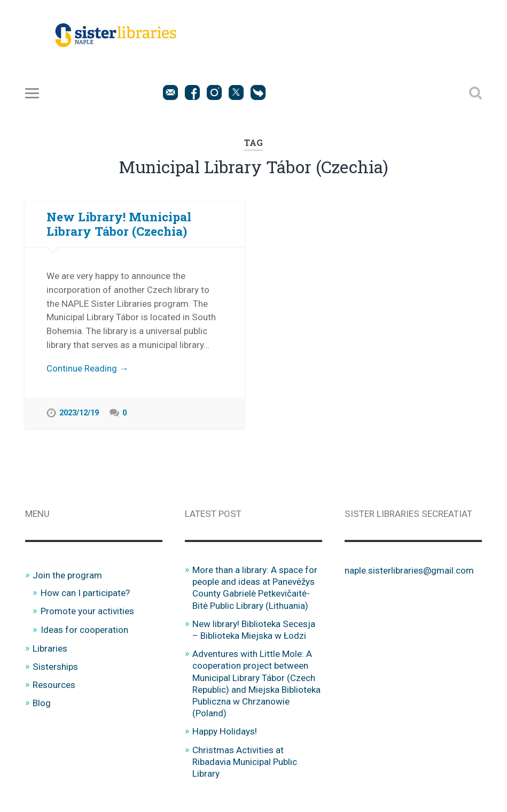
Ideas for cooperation (84, 630)
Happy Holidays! (225, 731)
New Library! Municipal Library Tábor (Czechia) (119, 224)
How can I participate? (85, 593)
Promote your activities (87, 611)
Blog (42, 703)
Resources (54, 685)
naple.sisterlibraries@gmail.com (409, 570)
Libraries (50, 648)
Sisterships (55, 667)
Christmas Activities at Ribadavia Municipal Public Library (245, 762)
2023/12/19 (79, 413)
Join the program (67, 575)
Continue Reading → (87, 368)
